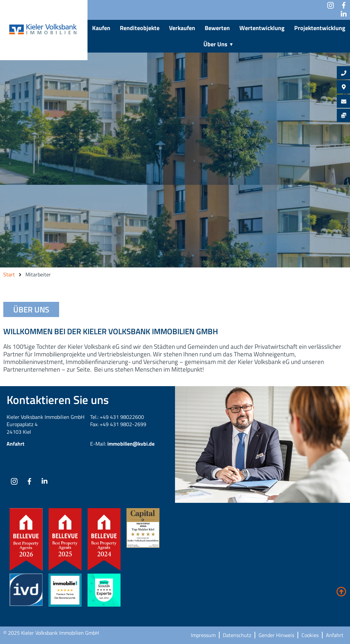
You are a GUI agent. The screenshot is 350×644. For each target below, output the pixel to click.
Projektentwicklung (320, 28)
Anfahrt (16, 444)
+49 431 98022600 (122, 417)
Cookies (310, 635)
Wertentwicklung (262, 28)
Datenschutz (237, 635)
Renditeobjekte (140, 28)
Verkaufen (182, 28)
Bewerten (217, 28)
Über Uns (219, 44)
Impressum (203, 635)
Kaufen (101, 28)
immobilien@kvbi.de (131, 444)
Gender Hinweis (276, 635)
